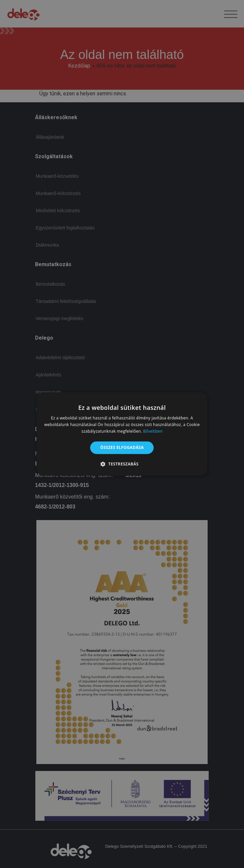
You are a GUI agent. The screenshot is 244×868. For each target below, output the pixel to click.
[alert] (122, 434)
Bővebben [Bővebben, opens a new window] (153, 431)
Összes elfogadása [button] (122, 447)
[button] (122, 464)
